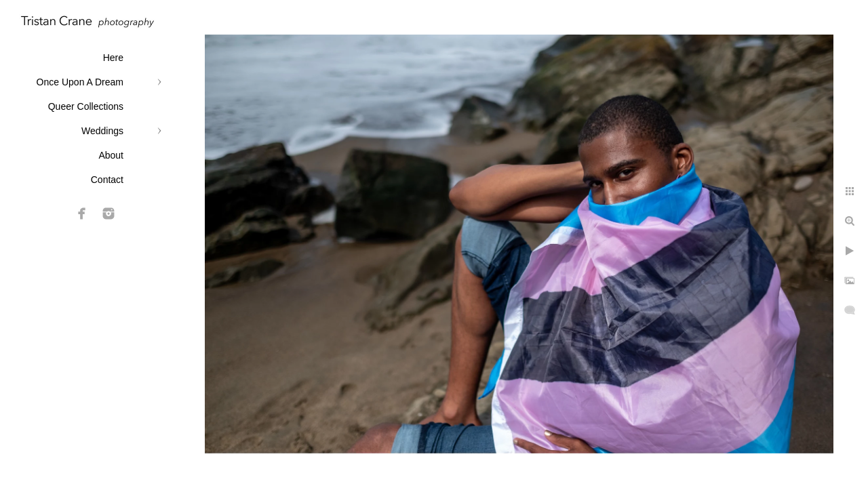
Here (113, 58)
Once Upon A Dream (80, 82)
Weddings (102, 131)
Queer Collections (86, 106)
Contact (107, 180)
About (111, 155)
